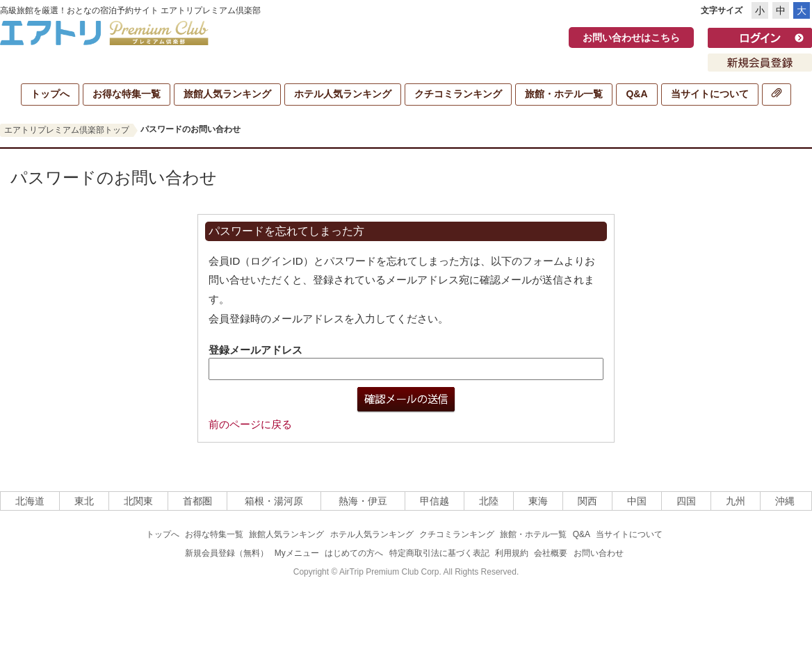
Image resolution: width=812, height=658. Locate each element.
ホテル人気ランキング (343, 94)
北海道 (30, 501)
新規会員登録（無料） (227, 553)
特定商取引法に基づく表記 (439, 553)
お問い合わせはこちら (631, 38)
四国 (686, 501)
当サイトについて (710, 94)
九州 (736, 501)
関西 (587, 501)
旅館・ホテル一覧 (564, 94)
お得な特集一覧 (127, 94)
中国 (637, 501)
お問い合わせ (599, 553)
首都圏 (197, 501)
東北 (84, 501)
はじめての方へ (354, 553)
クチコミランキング (458, 94)
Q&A (636, 94)
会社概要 (551, 553)
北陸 (489, 501)
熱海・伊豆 (363, 501)
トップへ (50, 94)
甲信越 (435, 501)
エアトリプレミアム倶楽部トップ (67, 130)
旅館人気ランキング (227, 94)
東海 (538, 501)
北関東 (138, 501)
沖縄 (785, 501)
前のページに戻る (250, 424)
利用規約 (512, 553)
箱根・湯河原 (274, 501)
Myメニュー (297, 553)
